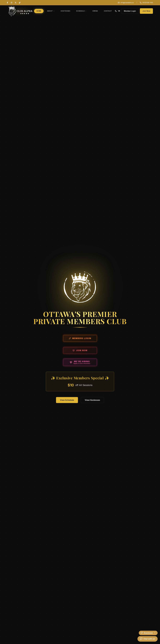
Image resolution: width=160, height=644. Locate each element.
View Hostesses (92, 400)
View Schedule (67, 400)
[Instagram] (12, 3)
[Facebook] (7, 3)
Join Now (146, 11)
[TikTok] (20, 3)
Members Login (80, 339)
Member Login (130, 11)
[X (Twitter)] (16, 3)
